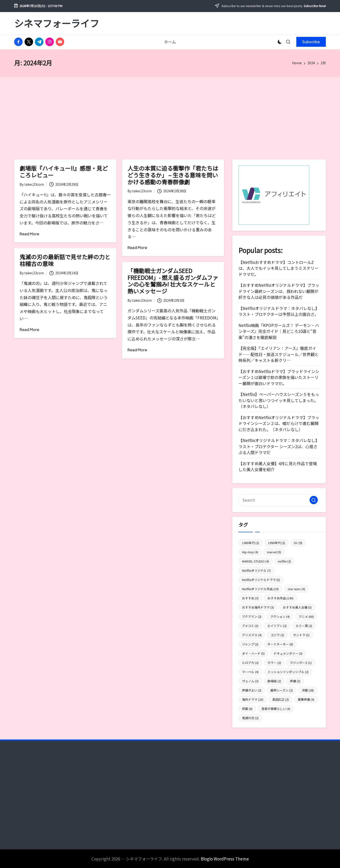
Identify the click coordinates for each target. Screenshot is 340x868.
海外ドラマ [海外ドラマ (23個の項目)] (253, 699)
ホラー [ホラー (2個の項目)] (274, 663)
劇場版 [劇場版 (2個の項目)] (274, 681)
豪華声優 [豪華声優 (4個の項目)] (306, 699)
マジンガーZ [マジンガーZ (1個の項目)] (301, 663)
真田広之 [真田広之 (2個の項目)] (280, 699)
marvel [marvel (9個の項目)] (274, 552)
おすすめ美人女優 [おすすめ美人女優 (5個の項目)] (297, 607)
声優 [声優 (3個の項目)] (295, 681)
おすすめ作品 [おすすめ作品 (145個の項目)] (280, 598)
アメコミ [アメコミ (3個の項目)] (250, 626)
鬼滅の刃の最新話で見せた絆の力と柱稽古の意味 (65, 260)
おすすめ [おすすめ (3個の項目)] (250, 598)
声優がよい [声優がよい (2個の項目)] (252, 690)
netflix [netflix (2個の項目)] (284, 561)
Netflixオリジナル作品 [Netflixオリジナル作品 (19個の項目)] (260, 589)
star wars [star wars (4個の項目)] (296, 589)
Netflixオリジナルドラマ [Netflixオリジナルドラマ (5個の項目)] (261, 580)
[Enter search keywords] (279, 500)
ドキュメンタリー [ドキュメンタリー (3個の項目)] (288, 653)
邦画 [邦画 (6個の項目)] (247, 709)
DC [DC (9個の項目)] (298, 543)
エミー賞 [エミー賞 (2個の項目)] (304, 626)
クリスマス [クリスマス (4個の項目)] (252, 635)
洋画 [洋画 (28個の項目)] (308, 690)
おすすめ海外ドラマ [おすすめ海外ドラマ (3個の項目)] (258, 607)
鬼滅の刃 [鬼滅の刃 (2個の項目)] (250, 718)
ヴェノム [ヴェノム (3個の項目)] (250, 681)
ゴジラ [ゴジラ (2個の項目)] (277, 635)
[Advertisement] (170, 112)
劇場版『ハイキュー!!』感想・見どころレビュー (64, 172)
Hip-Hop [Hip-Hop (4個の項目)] (250, 552)
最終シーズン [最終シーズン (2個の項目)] (282, 690)
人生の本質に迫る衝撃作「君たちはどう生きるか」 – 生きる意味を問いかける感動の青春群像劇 (173, 175)
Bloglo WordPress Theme (225, 859)
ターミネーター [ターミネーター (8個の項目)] (280, 644)
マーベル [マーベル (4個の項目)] (250, 672)
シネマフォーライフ (57, 23)
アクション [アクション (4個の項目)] (280, 617)
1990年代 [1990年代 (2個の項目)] (276, 543)
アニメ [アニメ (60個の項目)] (306, 617)
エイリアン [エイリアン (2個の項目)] (277, 626)
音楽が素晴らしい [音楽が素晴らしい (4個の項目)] (276, 709)
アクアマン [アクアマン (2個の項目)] (252, 617)
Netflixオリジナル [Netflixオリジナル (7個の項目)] (256, 570)
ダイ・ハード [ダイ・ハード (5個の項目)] (253, 653)
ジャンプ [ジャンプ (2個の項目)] (250, 644)
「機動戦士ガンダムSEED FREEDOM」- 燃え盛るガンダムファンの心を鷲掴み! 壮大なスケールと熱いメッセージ (173, 281)
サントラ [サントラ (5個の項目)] (301, 635)
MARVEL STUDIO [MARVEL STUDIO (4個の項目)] (255, 561)
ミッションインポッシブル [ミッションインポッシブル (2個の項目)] (288, 672)
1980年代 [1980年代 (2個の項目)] (251, 543)
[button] (311, 42)
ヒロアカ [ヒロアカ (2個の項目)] (250, 663)
